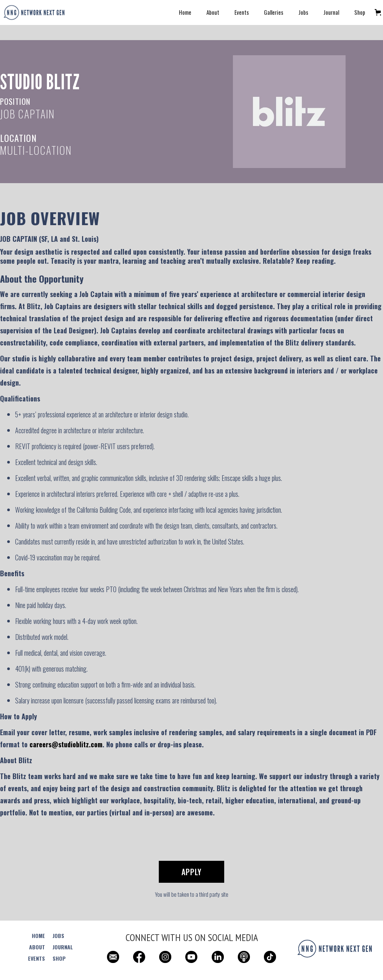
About (213, 12)
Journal (331, 12)
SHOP (59, 958)
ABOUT (37, 947)
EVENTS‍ (36, 958)
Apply (191, 872)
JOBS (58, 936)
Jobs (303, 12)
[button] (378, 12)
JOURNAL (63, 947)
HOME (38, 936)
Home (185, 12)
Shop (360, 12)
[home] (34, 12)
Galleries (274, 12)
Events (242, 12)
